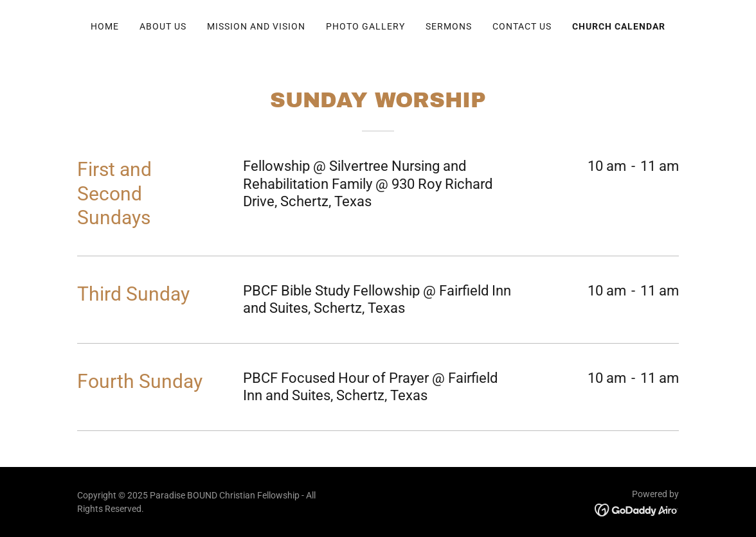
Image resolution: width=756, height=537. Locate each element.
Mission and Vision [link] (256, 26)
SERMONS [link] (449, 26)
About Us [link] (163, 26)
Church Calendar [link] (619, 26)
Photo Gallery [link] (365, 26)
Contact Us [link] (522, 26)
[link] (637, 510)
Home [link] (105, 26)
